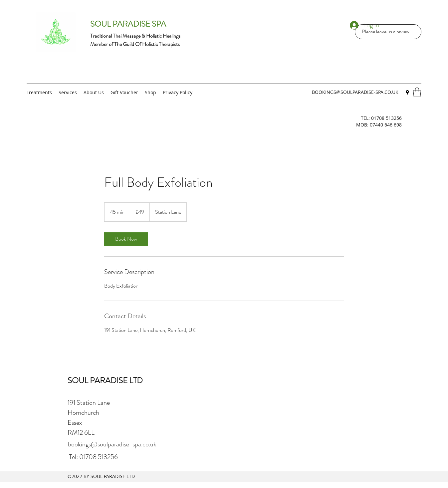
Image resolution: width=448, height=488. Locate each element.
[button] (417, 92)
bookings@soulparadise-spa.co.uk (112, 444)
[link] (126, 239)
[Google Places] (407, 93)
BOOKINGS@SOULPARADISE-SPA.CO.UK (355, 92)
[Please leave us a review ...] (388, 32)
